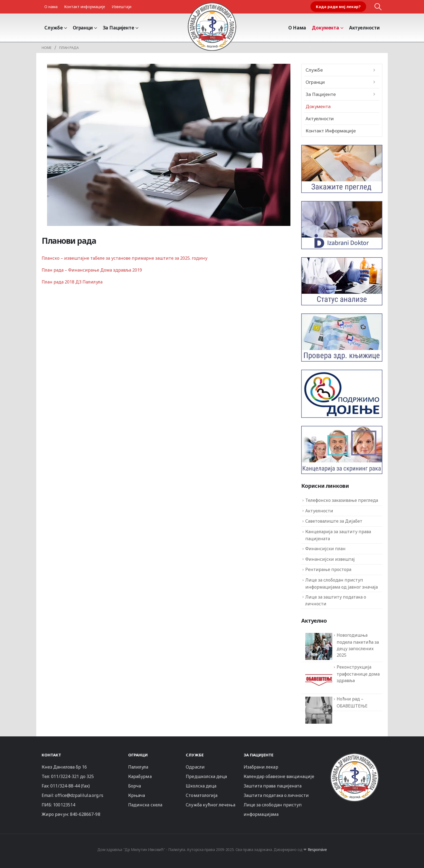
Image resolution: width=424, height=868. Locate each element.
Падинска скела (145, 805)
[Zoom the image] (355, 755)
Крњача (137, 795)
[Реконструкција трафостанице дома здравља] (319, 678)
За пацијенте (118, 28)
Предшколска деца (206, 776)
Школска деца (201, 786)
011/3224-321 (65, 776)
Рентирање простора (328, 569)
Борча (135, 786)
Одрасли (195, 767)
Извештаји (122, 7)
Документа (325, 28)
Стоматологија (202, 795)
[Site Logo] (212, 26)
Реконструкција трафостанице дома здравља (358, 674)
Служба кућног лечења (210, 805)
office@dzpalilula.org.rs (79, 795)
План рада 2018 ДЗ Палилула (72, 282)
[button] (378, 7)
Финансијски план (325, 549)
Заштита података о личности (276, 795)
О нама (51, 7)
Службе (54, 28)
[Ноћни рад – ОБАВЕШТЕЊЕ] (319, 710)
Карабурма (140, 776)
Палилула (138, 767)
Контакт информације (85, 7)
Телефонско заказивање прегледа (342, 500)
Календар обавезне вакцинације (279, 776)
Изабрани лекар (261, 767)
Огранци (83, 28)
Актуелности (364, 28)
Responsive (317, 849)
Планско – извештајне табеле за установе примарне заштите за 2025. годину (125, 258)
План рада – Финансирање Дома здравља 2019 (92, 270)
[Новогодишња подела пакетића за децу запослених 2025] (319, 646)
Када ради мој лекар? (338, 7)
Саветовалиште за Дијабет (334, 521)
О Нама (297, 28)
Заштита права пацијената (273, 786)
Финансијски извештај (330, 559)
